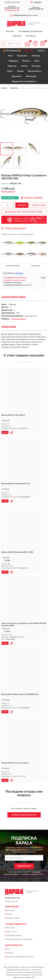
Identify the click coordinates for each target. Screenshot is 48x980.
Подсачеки (17, 76)
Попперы (36, 56)
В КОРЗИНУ (22, 205)
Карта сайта (12, 932)
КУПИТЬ (5, 432)
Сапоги (24, 66)
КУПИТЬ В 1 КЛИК (38, 205)
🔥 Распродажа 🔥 (12, 51)
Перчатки (12, 66)
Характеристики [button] (13, 266)
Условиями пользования (30, 874)
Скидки (10, 953)
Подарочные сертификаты (24, 81)
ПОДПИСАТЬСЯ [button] (24, 866)
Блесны (41, 51)
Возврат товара (13, 918)
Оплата (10, 914)
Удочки (20, 71)
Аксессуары (31, 76)
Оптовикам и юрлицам (30, 32)
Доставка (11, 910)
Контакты (31, 36)
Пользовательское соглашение (19, 939)
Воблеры (29, 51)
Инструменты (34, 71)
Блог (9, 949)
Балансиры (22, 56)
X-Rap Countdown (18, 319)
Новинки (17, 36)
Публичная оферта (14, 936)
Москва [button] (19, 273)
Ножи (10, 71)
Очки (10, 56)
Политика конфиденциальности (20, 957)
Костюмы (36, 66)
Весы (37, 61)
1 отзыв (7, 560)
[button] (12, 10)
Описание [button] (35, 266)
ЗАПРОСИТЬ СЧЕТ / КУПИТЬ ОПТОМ (24, 212)
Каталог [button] (10, 32)
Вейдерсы (13, 61)
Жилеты (26, 61)
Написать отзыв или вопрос (24, 815)
